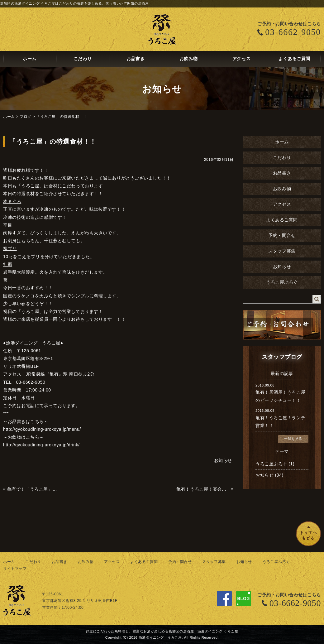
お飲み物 (188, 59)
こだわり (83, 59)
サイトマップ (15, 569)
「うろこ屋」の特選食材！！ (62, 117)
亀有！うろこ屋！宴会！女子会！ (203, 489)
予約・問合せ (282, 235)
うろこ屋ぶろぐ (282, 282)
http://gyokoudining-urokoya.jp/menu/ (42, 429)
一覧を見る (293, 439)
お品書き (136, 59)
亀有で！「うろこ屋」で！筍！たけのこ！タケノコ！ (34, 489)
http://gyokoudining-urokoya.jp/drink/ (41, 445)
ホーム (30, 59)
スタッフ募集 (282, 251)
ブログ (26, 117)
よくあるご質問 (294, 59)
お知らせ (282, 267)
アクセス (241, 59)
